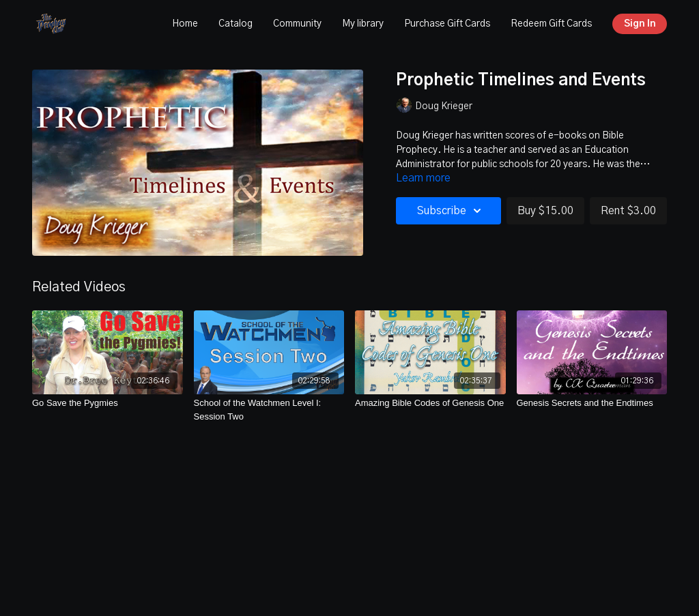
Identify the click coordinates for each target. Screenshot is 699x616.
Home (185, 24)
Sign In (640, 24)
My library (363, 24)
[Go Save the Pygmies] (108, 403)
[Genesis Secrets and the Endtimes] (592, 403)
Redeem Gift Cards (551, 24)
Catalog (236, 24)
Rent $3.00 (628, 211)
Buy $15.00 (545, 211)
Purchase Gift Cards (447, 24)
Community (297, 24)
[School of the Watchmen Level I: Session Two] (269, 410)
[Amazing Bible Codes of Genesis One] (430, 403)
